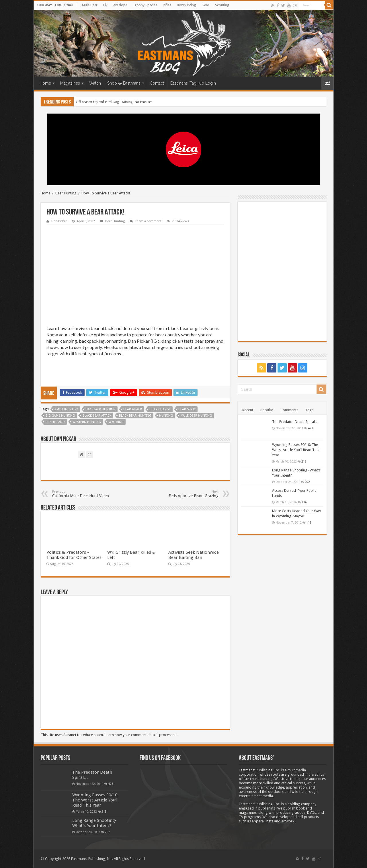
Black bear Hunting (135, 416)
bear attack (133, 409)
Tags (309, 410)
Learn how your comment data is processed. (141, 735)
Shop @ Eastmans (124, 83)
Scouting (222, 5)
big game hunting (60, 416)
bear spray (187, 409)
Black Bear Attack (97, 416)
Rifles (167, 5)
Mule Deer (90, 5)
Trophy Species (145, 5)
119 (309, 522)
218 (304, 461)
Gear (205, 5)
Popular (267, 410)
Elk (105, 5)
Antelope (120, 5)
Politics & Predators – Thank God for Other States (74, 555)
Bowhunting (186, 5)
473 (311, 428)
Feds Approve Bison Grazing (189, 494)
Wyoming (116, 422)
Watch (95, 83)
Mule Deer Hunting (196, 416)
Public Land (55, 422)
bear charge (160, 409)
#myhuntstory (66, 409)
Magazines (70, 83)
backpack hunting (101, 409)
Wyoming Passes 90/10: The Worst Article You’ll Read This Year (296, 450)
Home (45, 83)
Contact (157, 83)
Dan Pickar (59, 221)
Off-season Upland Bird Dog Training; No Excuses (114, 102)
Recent (248, 410)
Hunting (166, 416)
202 (307, 482)
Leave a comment (148, 221)
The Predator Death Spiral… (295, 422)
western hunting (87, 422)
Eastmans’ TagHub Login (193, 83)
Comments (289, 410)
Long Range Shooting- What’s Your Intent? (94, 823)
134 (304, 502)
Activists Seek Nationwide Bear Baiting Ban (194, 555)
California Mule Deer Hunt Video (82, 494)
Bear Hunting (66, 193)
